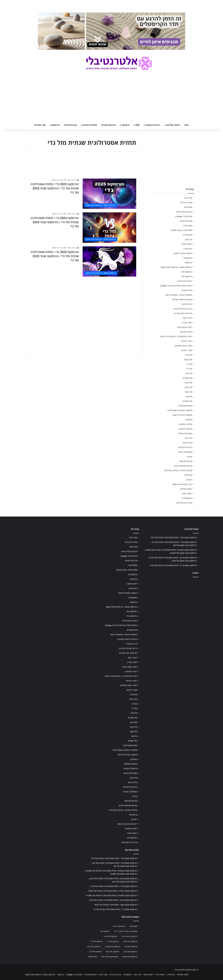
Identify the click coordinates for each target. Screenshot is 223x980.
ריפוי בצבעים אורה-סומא (182, 484)
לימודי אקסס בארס (185, 327)
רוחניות (189, 480)
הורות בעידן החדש (185, 281)
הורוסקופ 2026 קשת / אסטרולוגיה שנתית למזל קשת (116, 905)
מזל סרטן (189, 383)
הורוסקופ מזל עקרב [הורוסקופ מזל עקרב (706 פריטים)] (130, 952)
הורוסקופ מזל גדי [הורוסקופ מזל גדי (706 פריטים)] (113, 942)
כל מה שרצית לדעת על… (182, 309)
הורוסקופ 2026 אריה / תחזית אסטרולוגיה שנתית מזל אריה (173, 565)
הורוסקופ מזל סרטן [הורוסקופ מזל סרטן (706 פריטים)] (94, 947)
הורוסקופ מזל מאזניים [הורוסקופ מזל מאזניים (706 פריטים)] (113, 947)
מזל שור (189, 397)
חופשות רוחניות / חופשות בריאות (179, 295)
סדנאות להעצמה (185, 429)
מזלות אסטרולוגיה (185, 406)
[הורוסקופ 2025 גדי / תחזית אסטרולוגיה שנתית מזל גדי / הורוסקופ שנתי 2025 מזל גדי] (109, 194)
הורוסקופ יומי (187, 272)
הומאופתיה (188, 258)
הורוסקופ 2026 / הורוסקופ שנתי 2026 (176, 267)
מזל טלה (189, 373)
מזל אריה (189, 355)
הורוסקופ (56, 125)
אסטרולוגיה (188, 226)
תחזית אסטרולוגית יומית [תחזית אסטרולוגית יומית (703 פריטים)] (110, 957)
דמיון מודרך (188, 249)
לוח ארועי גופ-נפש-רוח (183, 313)
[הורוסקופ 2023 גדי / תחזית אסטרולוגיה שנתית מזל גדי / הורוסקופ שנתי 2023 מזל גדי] (109, 261)
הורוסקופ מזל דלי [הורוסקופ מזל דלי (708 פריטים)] (97, 942)
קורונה (190, 457)
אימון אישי (188, 207)
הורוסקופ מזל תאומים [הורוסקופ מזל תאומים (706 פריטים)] (130, 957)
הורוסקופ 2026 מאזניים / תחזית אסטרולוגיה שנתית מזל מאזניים (111, 896)
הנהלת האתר (72, 180)
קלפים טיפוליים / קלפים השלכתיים (178, 470)
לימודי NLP (188, 318)
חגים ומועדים (187, 290)
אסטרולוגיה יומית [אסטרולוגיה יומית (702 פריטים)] (119, 926)
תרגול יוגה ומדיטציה (184, 503)
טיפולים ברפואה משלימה (182, 300)
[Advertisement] (83, 301)
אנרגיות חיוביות (186, 221)
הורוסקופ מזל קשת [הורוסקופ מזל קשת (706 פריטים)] (113, 952)
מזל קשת (189, 392)
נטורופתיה (171, 975)
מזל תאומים (188, 401)
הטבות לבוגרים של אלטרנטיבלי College (176, 286)
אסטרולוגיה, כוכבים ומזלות (182, 230)
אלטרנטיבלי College (184, 216)
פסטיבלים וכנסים (185, 434)
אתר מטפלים (40, 125)
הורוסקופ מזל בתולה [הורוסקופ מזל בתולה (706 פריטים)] (130, 942)
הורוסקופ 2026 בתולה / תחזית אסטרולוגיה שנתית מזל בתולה (113, 891)
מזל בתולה (188, 360)
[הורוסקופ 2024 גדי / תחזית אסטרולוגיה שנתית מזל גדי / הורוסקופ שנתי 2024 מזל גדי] (109, 227)
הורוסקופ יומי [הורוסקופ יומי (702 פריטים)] (105, 931)
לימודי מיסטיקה (186, 332)
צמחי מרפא (187, 443)
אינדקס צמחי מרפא (184, 212)
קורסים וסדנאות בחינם (183, 466)
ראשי (187, 125)
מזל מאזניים (187, 378)
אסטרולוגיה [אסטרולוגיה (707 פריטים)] (133, 926)
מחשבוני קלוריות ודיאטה (182, 415)
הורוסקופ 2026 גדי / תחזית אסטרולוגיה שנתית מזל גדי (115, 909)
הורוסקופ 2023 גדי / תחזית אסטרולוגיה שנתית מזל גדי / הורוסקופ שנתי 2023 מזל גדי (55, 256)
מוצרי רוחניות (187, 350)
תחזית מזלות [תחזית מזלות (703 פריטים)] (93, 957)
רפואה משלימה (173, 125)
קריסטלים (188, 475)
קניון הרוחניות (70, 125)
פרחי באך (188, 438)
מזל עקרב (188, 387)
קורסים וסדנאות (186, 461)
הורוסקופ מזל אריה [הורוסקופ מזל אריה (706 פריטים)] (111, 936)
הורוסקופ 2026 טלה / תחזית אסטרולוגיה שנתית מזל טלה (174, 538)
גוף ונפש (189, 239)
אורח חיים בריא (186, 203)
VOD (137, 125)
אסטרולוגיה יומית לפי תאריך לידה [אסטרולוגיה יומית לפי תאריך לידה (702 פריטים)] (126, 931)
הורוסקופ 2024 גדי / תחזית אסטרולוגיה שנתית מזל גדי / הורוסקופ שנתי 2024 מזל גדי (55, 222)
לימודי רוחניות (187, 341)
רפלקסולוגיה (187, 498)
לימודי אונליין (187, 323)
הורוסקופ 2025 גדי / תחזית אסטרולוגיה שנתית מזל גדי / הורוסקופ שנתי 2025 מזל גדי (55, 188)
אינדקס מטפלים (109, 125)
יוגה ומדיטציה (187, 304)
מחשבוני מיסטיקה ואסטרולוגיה (180, 410)
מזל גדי (189, 364)
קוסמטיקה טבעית (185, 452)
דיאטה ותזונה (187, 244)
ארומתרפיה (188, 235)
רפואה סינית (187, 494)
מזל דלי (189, 369)
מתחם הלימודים (90, 125)
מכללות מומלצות (186, 424)
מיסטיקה (125, 125)
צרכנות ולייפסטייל (185, 447)
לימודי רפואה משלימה (183, 346)
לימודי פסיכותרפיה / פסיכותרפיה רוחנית (176, 337)
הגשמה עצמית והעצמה (183, 253)
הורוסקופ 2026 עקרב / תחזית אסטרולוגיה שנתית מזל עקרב (113, 900)
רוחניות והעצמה (153, 125)
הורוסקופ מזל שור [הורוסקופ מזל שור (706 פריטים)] (96, 952)
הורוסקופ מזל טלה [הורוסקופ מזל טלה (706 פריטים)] (131, 947)
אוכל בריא (188, 198)
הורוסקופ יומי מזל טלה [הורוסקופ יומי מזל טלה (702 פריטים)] (129, 936)
